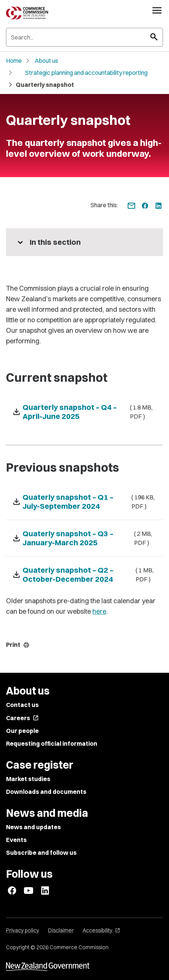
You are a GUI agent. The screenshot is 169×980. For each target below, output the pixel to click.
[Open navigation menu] (157, 10)
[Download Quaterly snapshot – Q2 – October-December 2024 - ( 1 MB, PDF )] (84, 575)
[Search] (84, 37)
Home (14, 61)
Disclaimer (61, 930)
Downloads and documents (46, 792)
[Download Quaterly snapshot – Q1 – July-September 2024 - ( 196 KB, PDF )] (84, 502)
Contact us (22, 705)
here (99, 611)
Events (16, 840)
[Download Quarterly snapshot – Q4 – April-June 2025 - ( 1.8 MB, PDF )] (84, 412)
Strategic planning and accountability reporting (86, 73)
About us (46, 61)
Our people (22, 731)
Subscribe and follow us (41, 853)
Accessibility (101, 930)
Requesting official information (52, 743)
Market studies (28, 779)
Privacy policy (23, 930)
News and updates (33, 827)
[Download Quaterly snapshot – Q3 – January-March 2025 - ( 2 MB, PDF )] (84, 538)
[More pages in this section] (84, 242)
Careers (22, 718)
